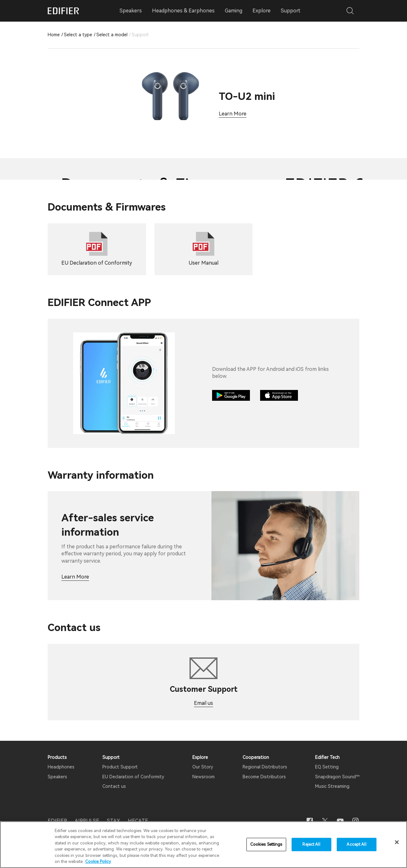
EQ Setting (327, 767)
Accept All (356, 845)
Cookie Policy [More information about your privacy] (98, 861)
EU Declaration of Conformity (133, 777)
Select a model (112, 35)
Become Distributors (264, 777)
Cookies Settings (266, 845)
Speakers (57, 777)
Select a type (78, 35)
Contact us (114, 786)
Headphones (61, 767)
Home (54, 35)
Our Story (203, 767)
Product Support (120, 767)
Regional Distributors (265, 767)
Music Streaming (332, 786)
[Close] (397, 842)
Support (291, 11)
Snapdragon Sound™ (337, 777)
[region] (203, 845)
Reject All (311, 845)
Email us (203, 703)
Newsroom (203, 777)
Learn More (233, 114)
